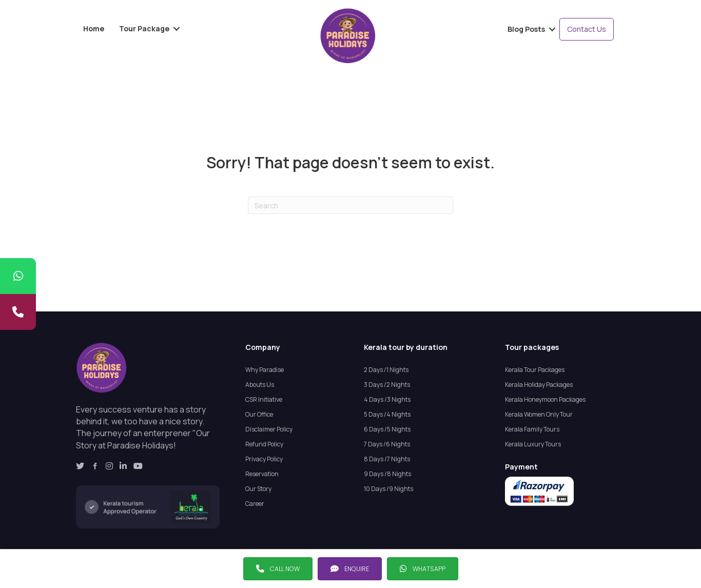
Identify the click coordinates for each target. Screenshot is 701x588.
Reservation (262, 474)
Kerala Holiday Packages (539, 385)
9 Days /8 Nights (387, 474)
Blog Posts (526, 29)
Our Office (259, 414)
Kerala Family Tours (532, 429)
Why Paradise (265, 370)
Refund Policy (264, 444)
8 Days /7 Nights (387, 459)
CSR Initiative (264, 399)
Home (94, 28)
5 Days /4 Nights (387, 414)
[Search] (350, 205)
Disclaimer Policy (269, 429)
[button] (278, 569)
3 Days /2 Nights (387, 385)
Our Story (258, 489)
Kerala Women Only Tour (539, 414)
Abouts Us (260, 385)
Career (255, 504)
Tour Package (144, 28)
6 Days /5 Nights (387, 429)
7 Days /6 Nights (387, 444)
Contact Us (587, 29)
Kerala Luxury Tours (533, 444)
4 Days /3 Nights (387, 399)
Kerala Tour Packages (535, 370)
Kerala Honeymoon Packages (545, 399)
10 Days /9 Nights (388, 489)
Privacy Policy (264, 459)
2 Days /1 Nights (386, 370)
